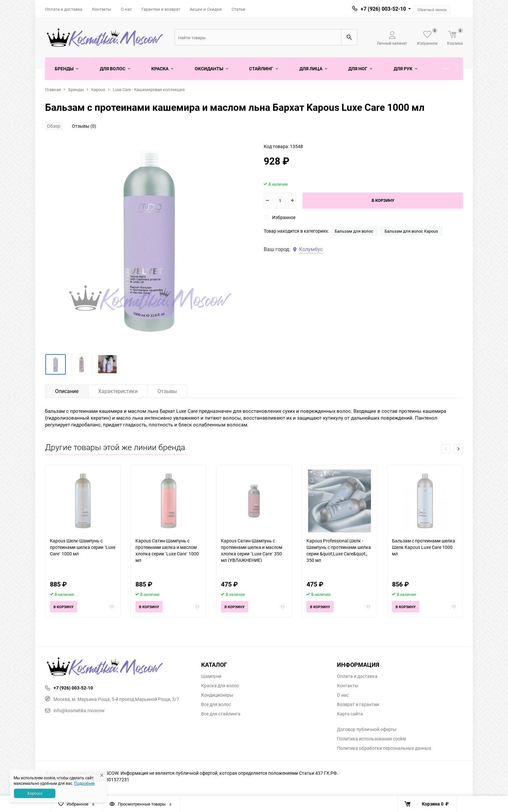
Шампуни (211, 676)
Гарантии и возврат (161, 9)
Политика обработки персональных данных (384, 748)
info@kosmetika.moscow (75, 710)
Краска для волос (220, 686)
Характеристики (118, 391)
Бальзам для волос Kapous (411, 231)
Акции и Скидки (206, 9)
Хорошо (35, 793)
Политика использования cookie (371, 739)
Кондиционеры (217, 695)
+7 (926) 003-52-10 (383, 9)
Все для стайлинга (221, 714)
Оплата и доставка (64, 9)
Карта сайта (350, 714)
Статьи (238, 9)
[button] (458, 449)
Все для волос (216, 704)
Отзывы (167, 391)
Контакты (102, 9)
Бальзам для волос (354, 231)
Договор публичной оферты (367, 729)
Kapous (98, 89)
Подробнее (84, 783)
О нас (126, 9)
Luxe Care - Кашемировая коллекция (149, 89)
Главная (53, 89)
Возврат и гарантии (358, 704)
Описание (67, 391)
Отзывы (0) (84, 126)
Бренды (76, 89)
